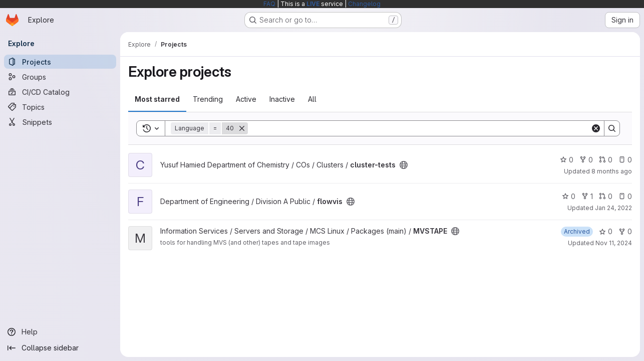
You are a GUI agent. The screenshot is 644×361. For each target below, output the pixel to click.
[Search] (419, 128)
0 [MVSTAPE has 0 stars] (606, 231)
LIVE (313, 4)
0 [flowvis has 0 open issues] (625, 196)
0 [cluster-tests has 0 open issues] (625, 160)
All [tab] (312, 99)
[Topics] (60, 107)
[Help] (60, 332)
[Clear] (596, 128)
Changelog (364, 4)
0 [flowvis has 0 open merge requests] (606, 196)
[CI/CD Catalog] (60, 92)
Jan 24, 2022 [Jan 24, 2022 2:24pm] (613, 208)
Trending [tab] (208, 99)
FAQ (269, 4)
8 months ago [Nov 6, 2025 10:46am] (612, 171)
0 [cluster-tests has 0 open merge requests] (606, 160)
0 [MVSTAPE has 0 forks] (625, 231)
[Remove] (242, 128)
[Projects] (60, 62)
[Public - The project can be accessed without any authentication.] (404, 165)
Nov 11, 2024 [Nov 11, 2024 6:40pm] (614, 243)
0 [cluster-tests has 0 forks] (586, 160)
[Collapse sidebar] (60, 348)
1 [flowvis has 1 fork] (587, 196)
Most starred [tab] (157, 99)
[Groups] (60, 77)
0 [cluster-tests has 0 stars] (567, 160)
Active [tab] (246, 99)
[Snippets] (60, 122)
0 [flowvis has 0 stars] (569, 196)
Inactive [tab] (282, 99)
